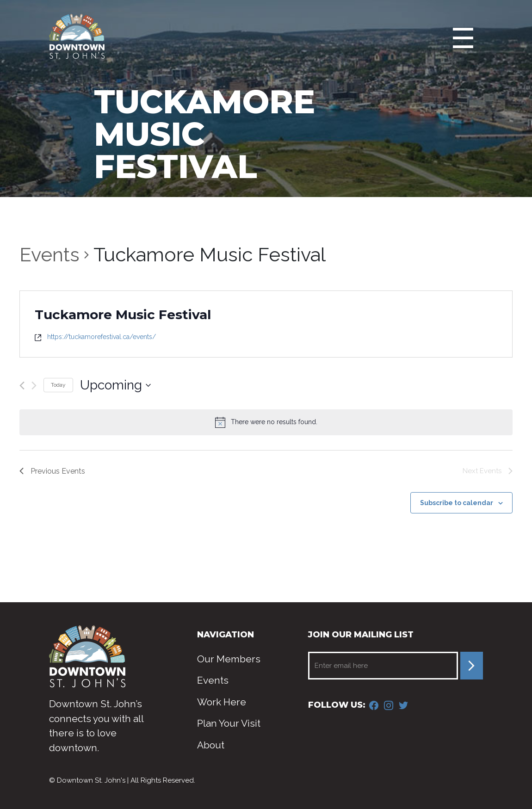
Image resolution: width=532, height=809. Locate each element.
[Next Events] (34, 386)
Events (49, 255)
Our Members (229, 659)
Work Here (222, 702)
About (211, 745)
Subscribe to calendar (457, 503)
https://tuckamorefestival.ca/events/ (102, 337)
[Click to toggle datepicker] (115, 385)
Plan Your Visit (229, 723)
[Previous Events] (22, 386)
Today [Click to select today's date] (58, 385)
